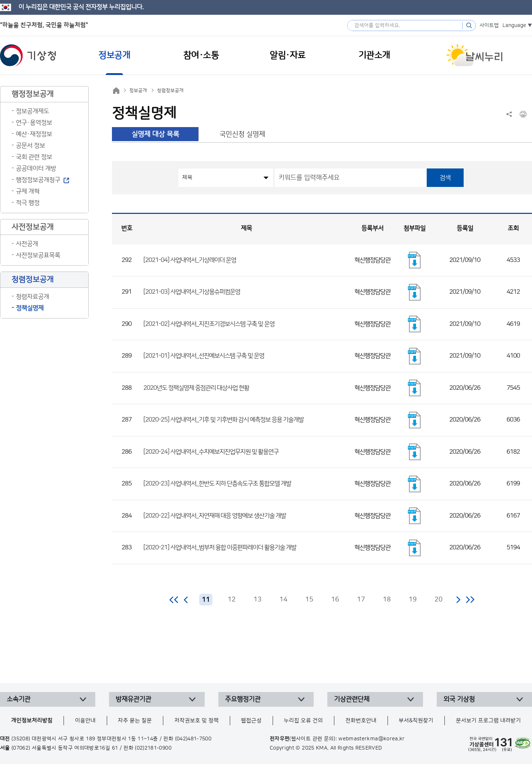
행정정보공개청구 (38, 180)
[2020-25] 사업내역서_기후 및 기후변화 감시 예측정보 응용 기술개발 (224, 420)
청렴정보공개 (170, 91)
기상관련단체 (352, 699)
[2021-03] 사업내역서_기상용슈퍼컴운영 (192, 292)
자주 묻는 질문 (135, 721)
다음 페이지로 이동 (458, 600)
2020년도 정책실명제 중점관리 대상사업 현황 (196, 388)
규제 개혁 (28, 191)
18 (387, 600)
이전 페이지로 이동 (186, 600)
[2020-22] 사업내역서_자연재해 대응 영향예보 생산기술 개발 (215, 516)
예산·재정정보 (34, 134)
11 (206, 600)
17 (361, 600)
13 (258, 600)
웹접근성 (251, 721)
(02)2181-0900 (153, 748)
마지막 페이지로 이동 (470, 600)
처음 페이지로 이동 (174, 600)
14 (283, 600)
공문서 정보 (30, 146)
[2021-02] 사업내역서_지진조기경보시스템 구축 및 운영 (209, 324)
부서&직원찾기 (416, 721)
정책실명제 (30, 308)
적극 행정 (28, 203)
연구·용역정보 (34, 123)
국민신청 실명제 (242, 134)
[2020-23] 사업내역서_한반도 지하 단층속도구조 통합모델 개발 (217, 484)
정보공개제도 (33, 111)
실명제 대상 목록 (155, 134)
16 (335, 600)
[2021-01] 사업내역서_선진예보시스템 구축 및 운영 (204, 356)
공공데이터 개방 (36, 168)
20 (439, 600)
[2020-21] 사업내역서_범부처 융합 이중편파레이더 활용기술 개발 (220, 548)
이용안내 (85, 721)
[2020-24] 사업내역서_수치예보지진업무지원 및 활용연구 (211, 452)
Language (514, 25)
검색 (445, 178)
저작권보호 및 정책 (197, 721)
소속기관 (18, 699)
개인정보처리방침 (32, 721)
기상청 (28, 55)
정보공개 (138, 91)
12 (232, 600)
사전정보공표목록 (38, 255)
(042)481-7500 (193, 739)
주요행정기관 (243, 699)
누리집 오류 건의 (303, 721)
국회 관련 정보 (34, 157)
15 (309, 600)
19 (413, 600)
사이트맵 (489, 25)
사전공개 (27, 244)
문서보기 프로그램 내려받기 (488, 721)
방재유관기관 (133, 699)
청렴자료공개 (33, 297)
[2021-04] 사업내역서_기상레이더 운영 (190, 260)
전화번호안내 (361, 721)
